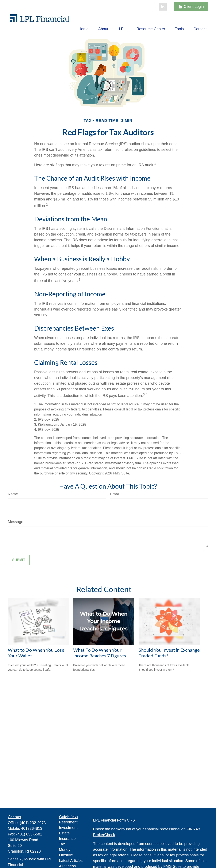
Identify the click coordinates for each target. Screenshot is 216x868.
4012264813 (32, 828)
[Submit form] (19, 560)
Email (115, 494)
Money (65, 850)
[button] (84, 29)
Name (13, 494)
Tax (62, 844)
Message (16, 522)
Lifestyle (66, 855)
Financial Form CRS (118, 820)
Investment (68, 828)
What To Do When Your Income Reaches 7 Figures (100, 653)
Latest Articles (71, 861)
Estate (64, 833)
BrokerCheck (104, 835)
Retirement (68, 822)
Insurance (67, 839)
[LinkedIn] (163, 7)
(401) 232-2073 (33, 823)
